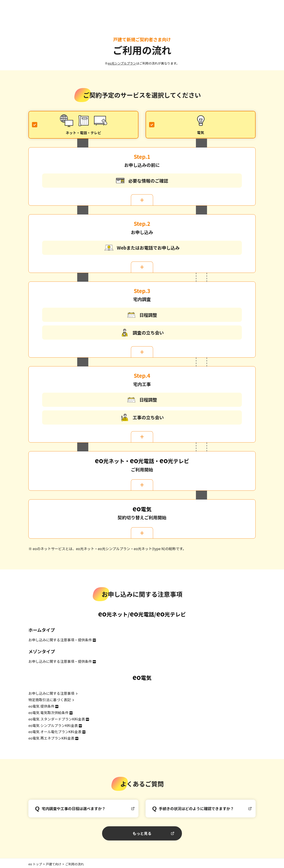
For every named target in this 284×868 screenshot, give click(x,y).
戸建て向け (54, 862)
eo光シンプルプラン (122, 63)
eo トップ (35, 862)
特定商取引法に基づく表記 (50, 699)
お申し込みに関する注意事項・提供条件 (60, 640)
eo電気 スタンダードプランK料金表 (57, 718)
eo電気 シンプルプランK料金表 (53, 724)
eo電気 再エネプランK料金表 (51, 736)
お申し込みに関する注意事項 (51, 693)
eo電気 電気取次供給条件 (49, 712)
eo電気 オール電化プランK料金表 (55, 730)
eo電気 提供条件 (41, 705)
